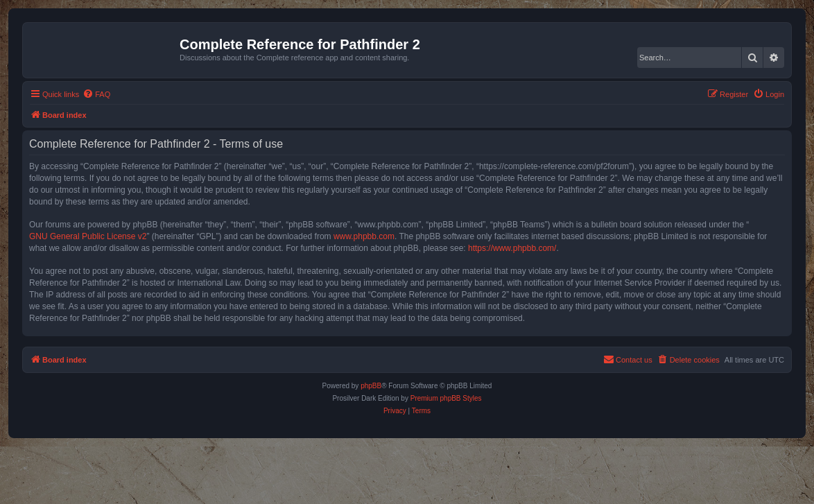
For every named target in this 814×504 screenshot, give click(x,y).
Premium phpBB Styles (446, 398)
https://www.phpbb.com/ (512, 248)
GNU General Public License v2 (88, 236)
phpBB (371, 386)
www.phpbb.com (364, 236)
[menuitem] (96, 94)
